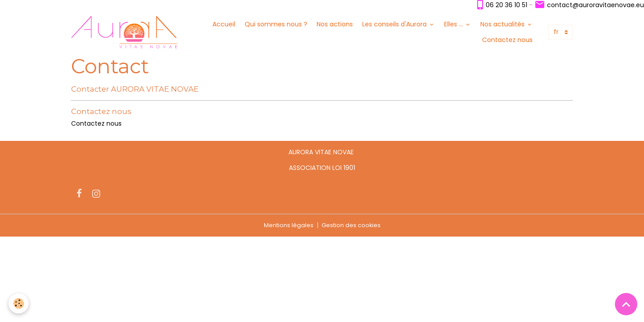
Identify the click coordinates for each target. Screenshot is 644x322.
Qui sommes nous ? (276, 25)
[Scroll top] (626, 304)
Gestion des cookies (352, 226)
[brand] (126, 33)
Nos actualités (503, 25)
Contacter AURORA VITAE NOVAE (135, 90)
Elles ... (454, 25)
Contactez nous (507, 40)
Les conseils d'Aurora (395, 25)
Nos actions (335, 25)
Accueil (224, 25)
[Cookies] (19, 303)
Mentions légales (287, 226)
